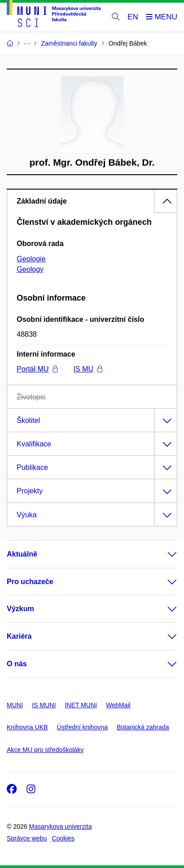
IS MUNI (44, 705)
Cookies (63, 838)
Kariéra (19, 636)
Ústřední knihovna (82, 727)
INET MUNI (81, 705)
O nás (17, 664)
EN (133, 17)
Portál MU (37, 369)
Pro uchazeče (30, 582)
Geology (30, 269)
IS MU (88, 369)
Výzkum (20, 609)
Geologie (31, 259)
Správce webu (27, 838)
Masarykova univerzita (60, 826)
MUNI (15, 705)
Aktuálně (22, 554)
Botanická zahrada (143, 727)
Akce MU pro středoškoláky (45, 750)
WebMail (118, 705)
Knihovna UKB (27, 727)
